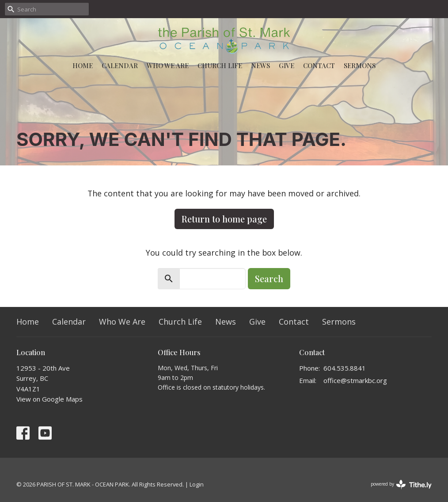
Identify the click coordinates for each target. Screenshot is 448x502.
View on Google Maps (49, 399)
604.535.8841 (345, 368)
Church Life (220, 65)
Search (269, 278)
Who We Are (168, 65)
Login (197, 484)
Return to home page (224, 219)
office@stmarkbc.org (355, 380)
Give (287, 65)
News (260, 65)
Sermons (360, 65)
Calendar (120, 65)
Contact (319, 65)
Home (83, 65)
